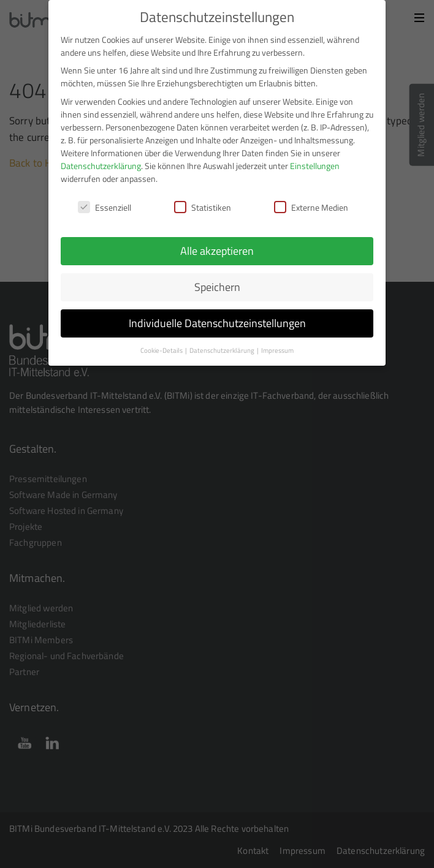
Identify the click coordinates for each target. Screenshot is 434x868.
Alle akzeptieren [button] (217, 249)
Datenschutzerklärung (101, 163)
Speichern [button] (217, 285)
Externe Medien (311, 205)
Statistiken (203, 205)
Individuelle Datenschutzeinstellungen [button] (217, 321)
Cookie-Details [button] (162, 349)
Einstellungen (315, 163)
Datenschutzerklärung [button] (223, 349)
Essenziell (105, 205)
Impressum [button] (277, 349)
